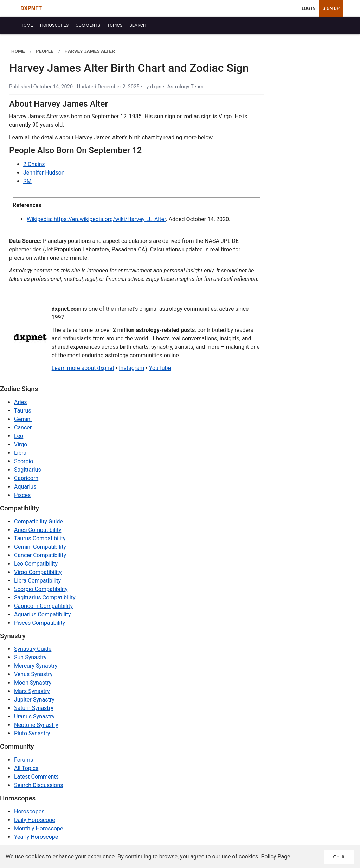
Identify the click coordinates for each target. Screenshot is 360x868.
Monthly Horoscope (39, 828)
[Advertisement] (311, 149)
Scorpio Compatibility (41, 589)
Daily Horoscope (35, 820)
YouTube (160, 368)
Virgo (21, 444)
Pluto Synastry (32, 733)
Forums (24, 760)
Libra (20, 453)
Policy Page (276, 857)
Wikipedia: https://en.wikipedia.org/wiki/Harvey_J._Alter (96, 219)
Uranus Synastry (34, 716)
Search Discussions (39, 785)
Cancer (23, 427)
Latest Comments (36, 777)
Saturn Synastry (34, 708)
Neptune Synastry (36, 725)
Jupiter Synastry (34, 700)
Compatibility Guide (38, 521)
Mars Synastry (32, 691)
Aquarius (25, 487)
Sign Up (331, 8)
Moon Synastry (33, 683)
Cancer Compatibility (40, 555)
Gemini (23, 419)
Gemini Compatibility (40, 547)
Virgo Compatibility (38, 572)
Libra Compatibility (37, 581)
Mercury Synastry (36, 666)
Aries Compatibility (38, 530)
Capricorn (26, 478)
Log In (308, 8)
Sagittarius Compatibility (45, 597)
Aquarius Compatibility (42, 614)
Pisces (22, 495)
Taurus (23, 411)
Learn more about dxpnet (83, 368)
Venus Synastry (33, 674)
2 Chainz (34, 164)
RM (27, 181)
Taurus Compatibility (40, 538)
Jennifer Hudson (44, 173)
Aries (21, 402)
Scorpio (24, 461)
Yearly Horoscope (36, 837)
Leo (19, 436)
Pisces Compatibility (40, 623)
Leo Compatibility (36, 564)
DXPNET (31, 8)
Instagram (131, 368)
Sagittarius (28, 470)
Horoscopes (29, 812)
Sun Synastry (30, 657)
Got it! (339, 857)
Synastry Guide (33, 649)
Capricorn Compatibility (43, 606)
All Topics (26, 768)
